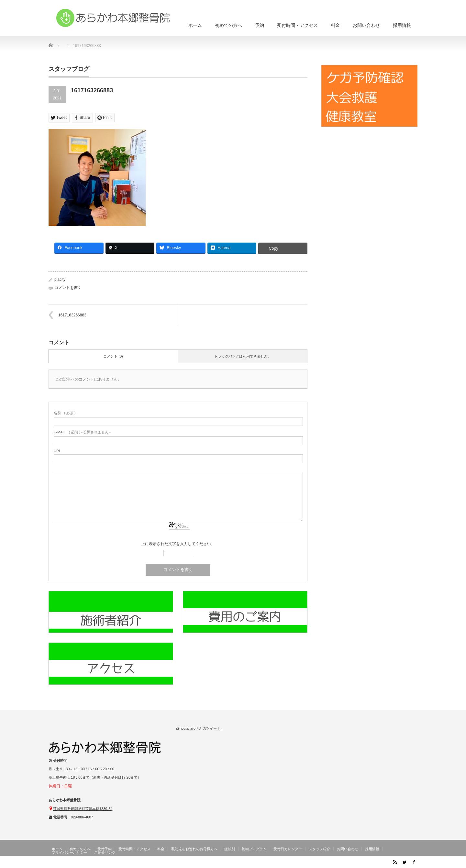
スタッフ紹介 (319, 849)
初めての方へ (228, 25)
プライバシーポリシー (70, 852)
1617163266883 (72, 315)
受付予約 (105, 849)
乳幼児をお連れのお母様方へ (194, 849)
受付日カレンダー (288, 849)
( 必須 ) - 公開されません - (82, 432)
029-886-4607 (82, 817)
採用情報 (402, 25)
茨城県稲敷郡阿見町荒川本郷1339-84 (83, 809)
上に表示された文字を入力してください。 (178, 544)
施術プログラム (254, 849)
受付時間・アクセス (297, 25)
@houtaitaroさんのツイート (198, 728)
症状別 (230, 849)
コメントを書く (68, 288)
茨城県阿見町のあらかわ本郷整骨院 (353, 863)
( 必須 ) (65, 413)
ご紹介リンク (105, 852)
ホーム (195, 25)
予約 (260, 25)
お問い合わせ (366, 25)
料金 (335, 25)
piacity (60, 280)
